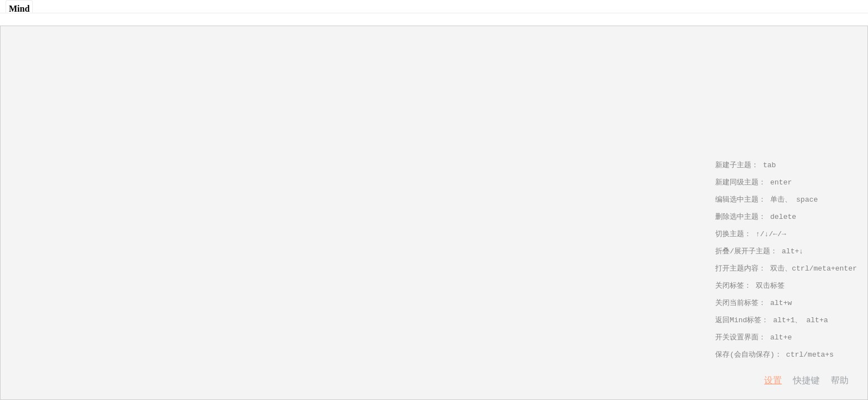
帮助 (840, 380)
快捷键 (806, 380)
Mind (19, 9)
